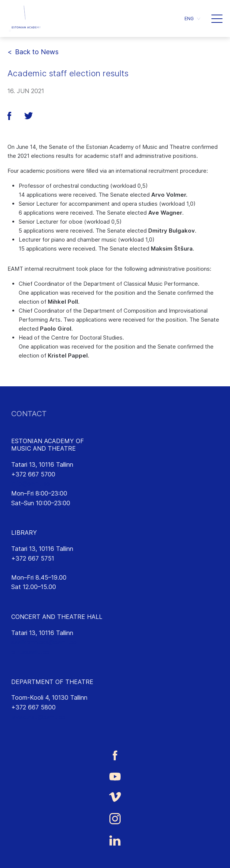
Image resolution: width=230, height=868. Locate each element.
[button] (217, 19)
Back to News (37, 52)
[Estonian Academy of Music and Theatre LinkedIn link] (115, 841)
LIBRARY (24, 533)
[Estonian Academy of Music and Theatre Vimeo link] (115, 797)
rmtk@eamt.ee (31, 568)
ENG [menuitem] (189, 19)
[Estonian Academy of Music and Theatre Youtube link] (115, 776)
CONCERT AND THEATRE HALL (57, 617)
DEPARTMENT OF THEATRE (52, 682)
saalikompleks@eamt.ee (44, 642)
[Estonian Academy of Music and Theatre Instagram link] (115, 819)
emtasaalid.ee (30, 652)
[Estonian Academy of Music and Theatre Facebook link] (115, 755)
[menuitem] (192, 19)
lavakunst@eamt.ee (38, 717)
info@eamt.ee (31, 484)
